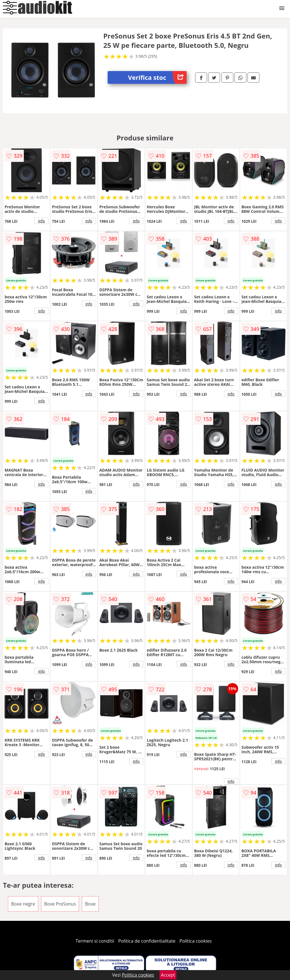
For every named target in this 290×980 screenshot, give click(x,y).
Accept (168, 975)
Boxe (90, 904)
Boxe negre (23, 904)
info (41, 221)
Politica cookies (196, 941)
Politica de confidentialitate (147, 941)
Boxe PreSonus (60, 904)
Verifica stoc (157, 77)
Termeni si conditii (95, 941)
